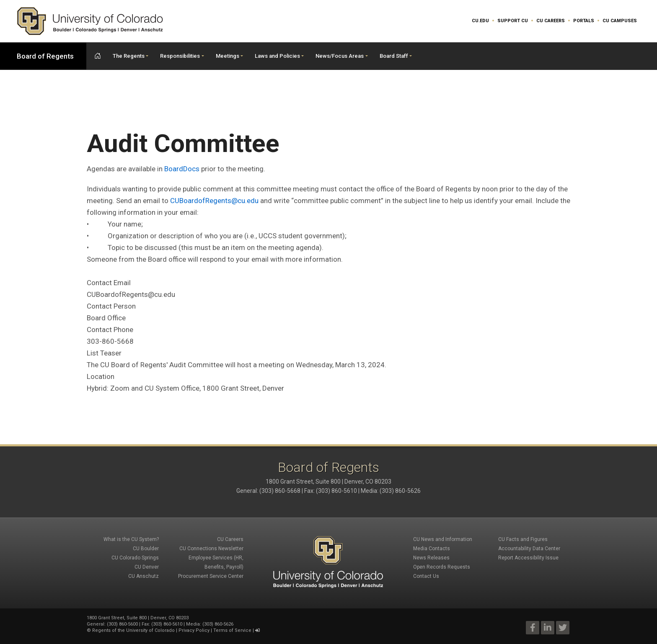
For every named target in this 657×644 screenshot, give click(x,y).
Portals (584, 21)
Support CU (513, 21)
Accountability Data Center (529, 549)
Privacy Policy (194, 630)
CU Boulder (146, 549)
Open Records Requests (442, 567)
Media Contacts (432, 549)
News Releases (431, 558)
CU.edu (480, 21)
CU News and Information (443, 539)
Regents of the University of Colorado (133, 630)
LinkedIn (548, 628)
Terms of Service (232, 630)
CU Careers (551, 21)
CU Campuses (620, 21)
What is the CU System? (131, 539)
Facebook (533, 628)
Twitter (563, 628)
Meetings (228, 56)
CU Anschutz (144, 576)
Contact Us (426, 576)
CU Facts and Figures (523, 539)
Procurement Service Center (211, 576)
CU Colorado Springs (135, 558)
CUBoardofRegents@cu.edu (214, 201)
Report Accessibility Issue (528, 558)
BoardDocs (182, 169)
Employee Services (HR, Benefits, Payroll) (216, 562)
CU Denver (147, 567)
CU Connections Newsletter (211, 549)
